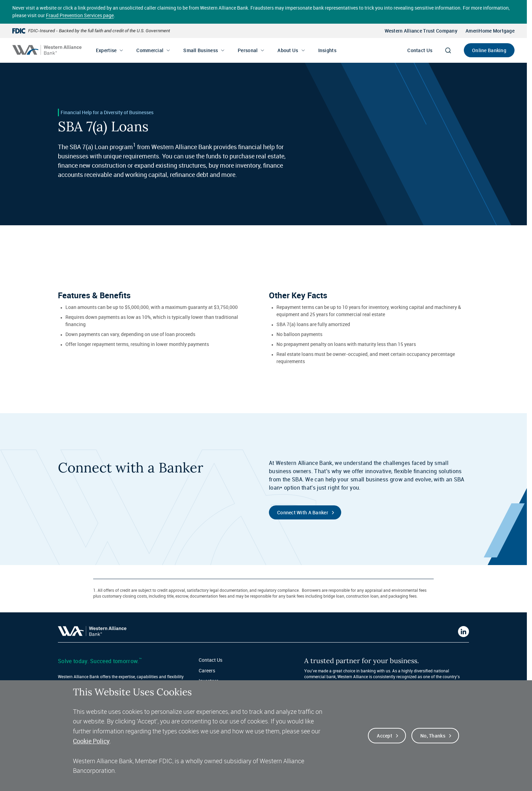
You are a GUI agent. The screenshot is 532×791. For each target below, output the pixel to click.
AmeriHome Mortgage (490, 31)
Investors (209, 681)
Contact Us (420, 50)
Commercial (150, 50)
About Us (288, 50)
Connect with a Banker (303, 512)
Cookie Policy (91, 748)
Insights (327, 50)
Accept (385, 743)
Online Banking (489, 50)
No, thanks (433, 743)
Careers (207, 670)
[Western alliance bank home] (47, 50)
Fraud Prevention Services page (80, 15)
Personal (248, 50)
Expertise (106, 50)
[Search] (448, 50)
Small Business (201, 50)
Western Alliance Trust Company (421, 31)
